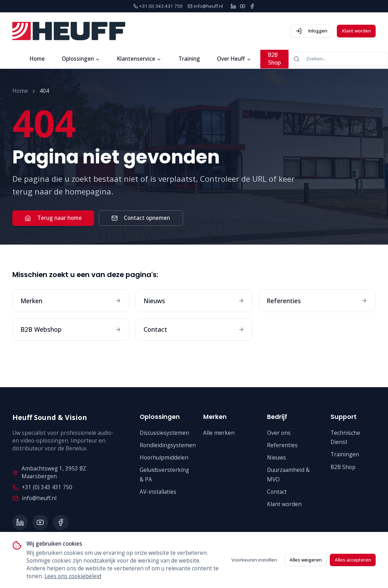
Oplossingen (81, 59)
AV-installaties (158, 492)
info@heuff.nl (34, 498)
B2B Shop (274, 59)
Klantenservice (139, 59)
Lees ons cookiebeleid (73, 576)
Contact (277, 492)
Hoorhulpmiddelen (164, 458)
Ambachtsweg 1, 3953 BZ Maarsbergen (49, 472)
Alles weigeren (306, 560)
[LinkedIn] (233, 6)
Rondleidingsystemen (168, 445)
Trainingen (345, 454)
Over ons (279, 433)
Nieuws (277, 458)
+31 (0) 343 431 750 (42, 487)
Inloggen (311, 31)
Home (37, 59)
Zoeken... (310, 59)
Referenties (282, 445)
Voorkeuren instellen (254, 560)
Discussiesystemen (164, 433)
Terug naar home (53, 218)
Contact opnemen (141, 218)
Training (189, 59)
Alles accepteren (353, 560)
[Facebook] (252, 6)
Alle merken (219, 433)
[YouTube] (242, 6)
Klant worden (356, 31)
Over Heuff (234, 59)
